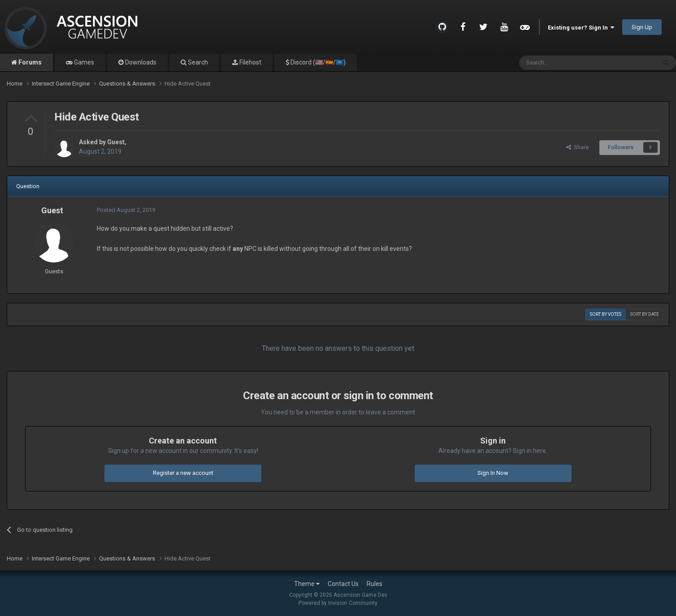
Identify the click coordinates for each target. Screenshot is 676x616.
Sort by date (645, 314)
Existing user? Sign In (581, 28)
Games (83, 62)
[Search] (566, 63)
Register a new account (183, 473)
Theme (307, 584)
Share (577, 147)
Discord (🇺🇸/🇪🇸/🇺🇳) (317, 62)
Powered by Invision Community (338, 603)
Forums (29, 62)
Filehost (250, 62)
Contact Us (343, 584)
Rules (375, 584)
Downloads (140, 62)
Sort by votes (606, 314)
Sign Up (642, 27)
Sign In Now (493, 473)
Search (197, 62)
